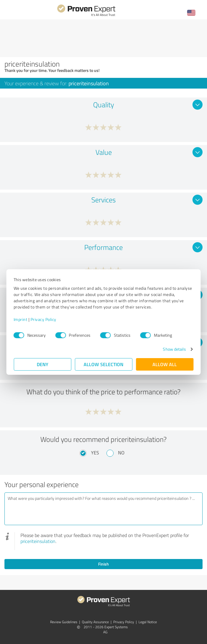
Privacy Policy (43, 319)
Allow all (165, 364)
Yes (95, 453)
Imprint (21, 319)
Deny (43, 364)
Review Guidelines (64, 622)
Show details (174, 349)
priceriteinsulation (38, 541)
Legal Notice (148, 622)
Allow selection (103, 364)
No (121, 453)
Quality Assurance (95, 622)
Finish (103, 564)
